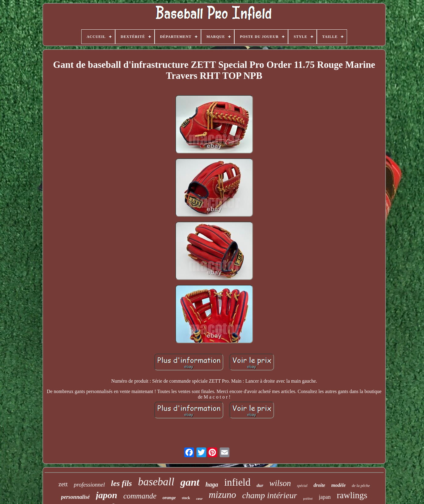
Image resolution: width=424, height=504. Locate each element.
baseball (156, 482)
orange (169, 498)
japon (107, 495)
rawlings (352, 495)
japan (325, 497)
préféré (308, 498)
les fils (121, 483)
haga (212, 484)
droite (319, 485)
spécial (302, 486)
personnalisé (75, 497)
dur (260, 485)
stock (186, 498)
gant (190, 482)
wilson (280, 483)
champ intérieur (270, 495)
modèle (338, 485)
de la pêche (361, 486)
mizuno (222, 495)
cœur (199, 499)
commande (140, 496)
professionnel (90, 485)
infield (237, 482)
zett (63, 484)
